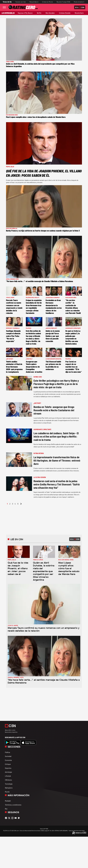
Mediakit (8, 801)
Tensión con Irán (21, 2)
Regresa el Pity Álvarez (25, 13)
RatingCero (9, 788)
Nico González (50, 13)
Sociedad (8, 756)
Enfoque (8, 764)
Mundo (7, 792)
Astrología (8, 772)
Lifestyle (8, 776)
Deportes (8, 768)
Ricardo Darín (79, 13)
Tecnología (9, 784)
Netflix (39, 13)
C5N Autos (8, 780)
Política (7, 752)
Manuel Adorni (34, 2)
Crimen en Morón (48, 2)
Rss (6, 809)
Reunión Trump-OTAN (63, 2)
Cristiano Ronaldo (65, 13)
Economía (8, 760)
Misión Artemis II (79, 2)
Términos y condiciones (13, 805)
